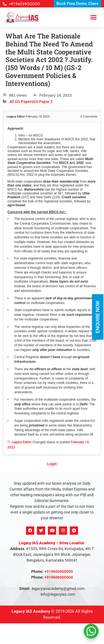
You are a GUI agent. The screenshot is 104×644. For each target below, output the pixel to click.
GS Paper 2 (43, 102)
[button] (94, 17)
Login (52, 464)
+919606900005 (59, 571)
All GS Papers (21, 102)
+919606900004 (59, 577)
